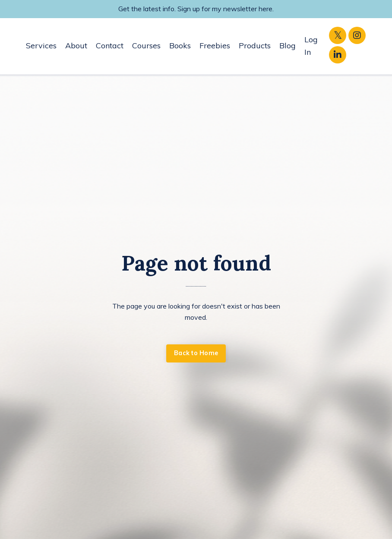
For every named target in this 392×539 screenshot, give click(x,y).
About (76, 46)
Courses (146, 46)
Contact (110, 46)
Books (180, 46)
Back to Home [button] (196, 353)
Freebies (215, 46)
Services (41, 46)
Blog (288, 46)
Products (255, 46)
